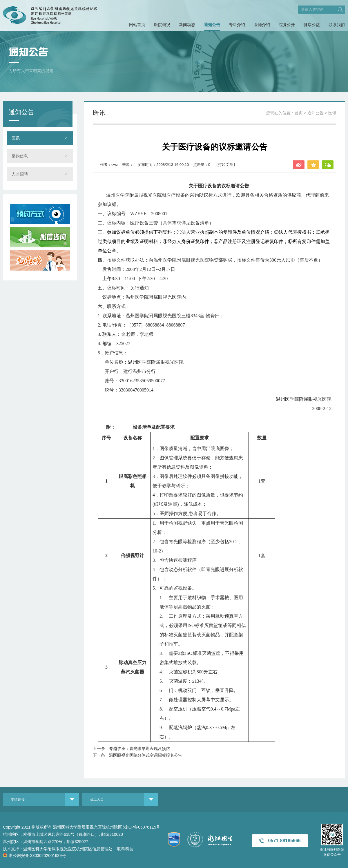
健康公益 (312, 25)
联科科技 (125, 849)
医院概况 (162, 25)
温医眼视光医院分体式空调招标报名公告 (146, 755)
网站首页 (137, 25)
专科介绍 (237, 25)
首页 (299, 113)
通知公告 (212, 25)
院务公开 (287, 25)
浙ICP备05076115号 (142, 827)
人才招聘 (20, 174)
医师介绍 (262, 25)
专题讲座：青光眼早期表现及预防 (139, 749)
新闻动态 (187, 25)
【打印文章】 (226, 165)
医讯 (16, 138)
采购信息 (20, 156)
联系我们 (337, 25)
